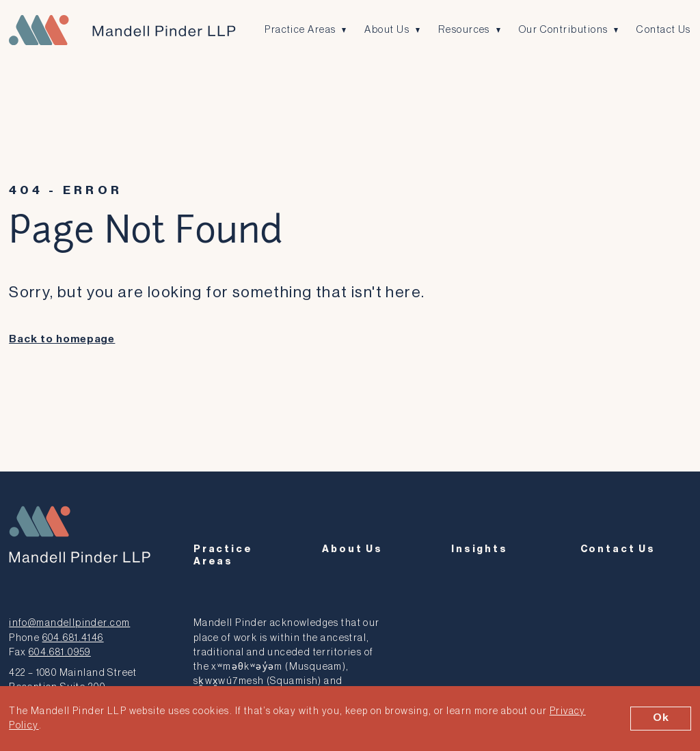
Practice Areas (300, 30)
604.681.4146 (73, 637)
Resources (465, 30)
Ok (661, 718)
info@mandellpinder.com (69, 622)
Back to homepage (62, 339)
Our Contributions (564, 30)
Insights (480, 549)
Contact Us (665, 30)
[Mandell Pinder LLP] (122, 30)
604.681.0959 (60, 651)
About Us (387, 30)
